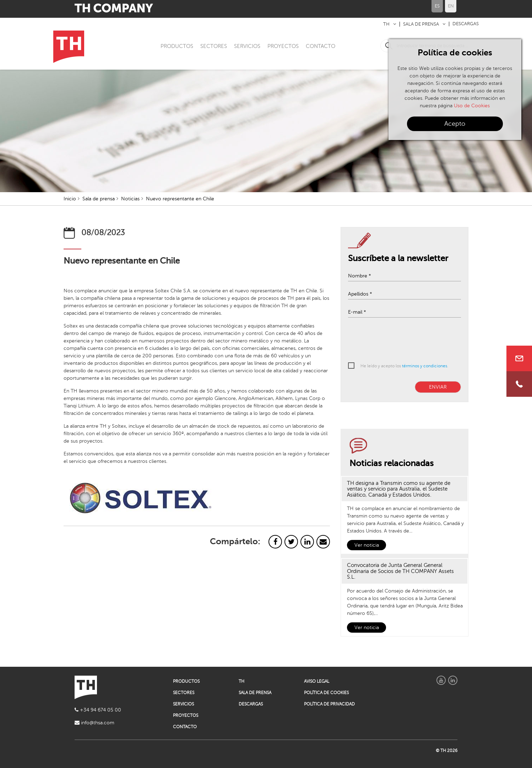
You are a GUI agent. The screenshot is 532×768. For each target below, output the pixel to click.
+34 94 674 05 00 (98, 710)
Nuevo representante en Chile (180, 199)
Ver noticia (367, 545)
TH (386, 24)
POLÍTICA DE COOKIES (326, 693)
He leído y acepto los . (404, 366)
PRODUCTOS (177, 46)
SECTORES (214, 46)
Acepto (455, 124)
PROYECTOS (283, 46)
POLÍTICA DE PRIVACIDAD (329, 704)
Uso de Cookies (472, 106)
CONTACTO (321, 46)
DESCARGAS (466, 24)
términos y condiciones (425, 366)
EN (451, 6)
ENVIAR (438, 387)
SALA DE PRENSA (421, 24)
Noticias (130, 199)
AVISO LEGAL (317, 681)
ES (437, 6)
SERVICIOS (247, 46)
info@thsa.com (94, 723)
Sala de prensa (99, 199)
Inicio (70, 199)
